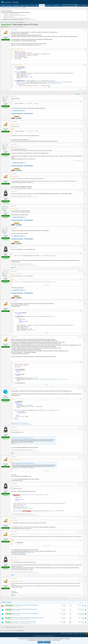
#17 (81, 518)
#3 (82, 122)
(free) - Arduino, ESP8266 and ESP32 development (17, 18)
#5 (82, 174)
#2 (82, 96)
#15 (81, 457)
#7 (82, 206)
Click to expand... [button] (47, 285)
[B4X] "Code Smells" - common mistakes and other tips (21, 424)
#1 (86, 30)
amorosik (5, 27)
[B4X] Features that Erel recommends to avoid (20, 423)
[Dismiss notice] (86, 11)
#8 (82, 228)
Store (22, 5)
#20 (81, 578)
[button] (9, 5)
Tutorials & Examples (17, 611)
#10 (81, 271)
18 (31, 623)
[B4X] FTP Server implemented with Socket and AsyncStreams (27, 618)
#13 (81, 389)
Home (3, 5)
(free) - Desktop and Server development (15, 15)
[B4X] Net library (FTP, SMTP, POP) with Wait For (25, 614)
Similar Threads (20, 27)
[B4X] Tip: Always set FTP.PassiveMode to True (23, 438)
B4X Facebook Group (16, 8)
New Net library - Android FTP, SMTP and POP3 (23, 622)
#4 (82, 144)
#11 (81, 301)
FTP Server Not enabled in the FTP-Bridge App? (26, 605)
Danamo (6, 606)
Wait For (23, 249)
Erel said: (14, 521)
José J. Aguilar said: (16, 274)
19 (33, 623)
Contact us (63, 634)
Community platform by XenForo (44, 636)
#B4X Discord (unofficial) (6, 8)
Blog (37, 5)
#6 (82, 191)
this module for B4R (29, 553)
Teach (32, 5)
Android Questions (18, 606)
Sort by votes (84, 93)
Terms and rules (69, 634)
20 (35, 623)
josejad (6, 198)
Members (56, 5)
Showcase (16, 5)
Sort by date (78, 93)
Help (81, 634)
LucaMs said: (15, 124)
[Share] (84, 30)
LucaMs (6, 103)
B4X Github (24, 8)
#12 (81, 337)
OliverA (83, 619)
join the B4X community (30, 20)
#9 (82, 247)
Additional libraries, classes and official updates (21, 619)
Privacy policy (76, 634)
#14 (81, 427)
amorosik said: (15, 147)
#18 (81, 532)
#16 (81, 484)
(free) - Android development (12, 14)
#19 (81, 557)
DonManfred (82, 615)
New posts (48, 5)
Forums (42, 5)
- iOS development (9, 17)
